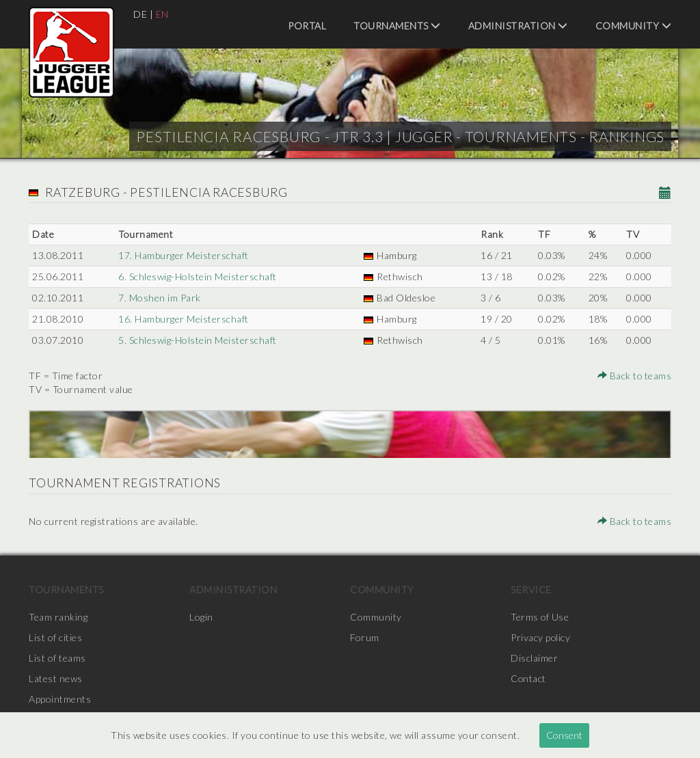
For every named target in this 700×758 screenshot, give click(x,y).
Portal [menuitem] (307, 26)
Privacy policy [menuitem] (541, 637)
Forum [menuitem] (365, 637)
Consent (564, 735)
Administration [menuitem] (518, 26)
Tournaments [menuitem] (397, 26)
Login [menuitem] (201, 617)
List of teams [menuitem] (57, 658)
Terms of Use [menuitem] (540, 617)
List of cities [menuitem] (55, 637)
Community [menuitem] (634, 26)
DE (140, 14)
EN (162, 14)
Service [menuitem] (531, 590)
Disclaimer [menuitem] (534, 658)
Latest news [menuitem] (56, 678)
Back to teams (634, 376)
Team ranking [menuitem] (58, 617)
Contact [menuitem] (529, 678)
